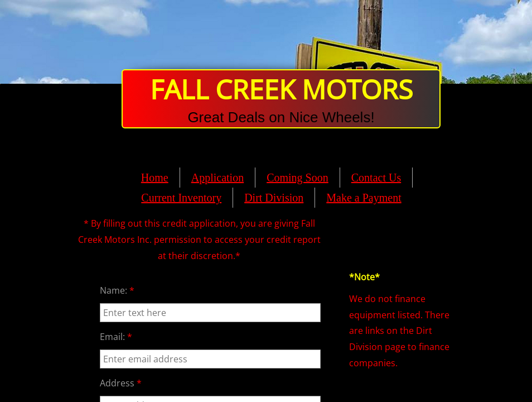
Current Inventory (181, 198)
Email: (116, 337)
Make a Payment (364, 198)
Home (155, 178)
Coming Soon (298, 178)
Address (121, 383)
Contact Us (376, 178)
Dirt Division (274, 198)
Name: (117, 290)
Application (217, 178)
